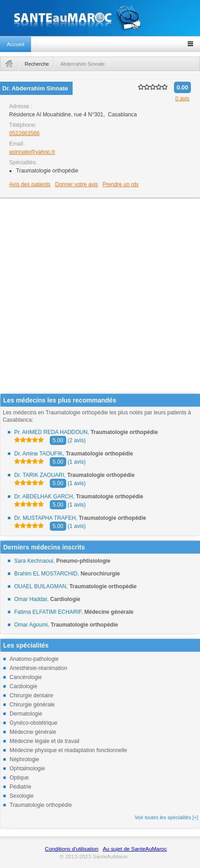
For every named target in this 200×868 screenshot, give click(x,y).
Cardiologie (24, 686)
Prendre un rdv (121, 184)
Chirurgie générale (32, 705)
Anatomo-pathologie (34, 659)
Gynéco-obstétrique (34, 723)
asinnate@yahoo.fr (32, 152)
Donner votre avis (77, 184)
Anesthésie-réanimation (38, 668)
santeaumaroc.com (100, 18)
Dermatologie (26, 714)
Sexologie (22, 796)
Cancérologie (26, 677)
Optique (19, 778)
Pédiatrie (20, 787)
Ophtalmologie (27, 769)
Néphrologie (24, 759)
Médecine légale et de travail (45, 741)
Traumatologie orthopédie (41, 805)
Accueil (16, 44)
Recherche (37, 64)
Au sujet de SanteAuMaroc (135, 849)
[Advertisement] (97, 296)
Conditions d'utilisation (71, 849)
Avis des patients (30, 184)
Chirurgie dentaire (31, 695)
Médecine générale (33, 732)
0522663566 (24, 133)
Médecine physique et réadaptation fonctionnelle (68, 750)
